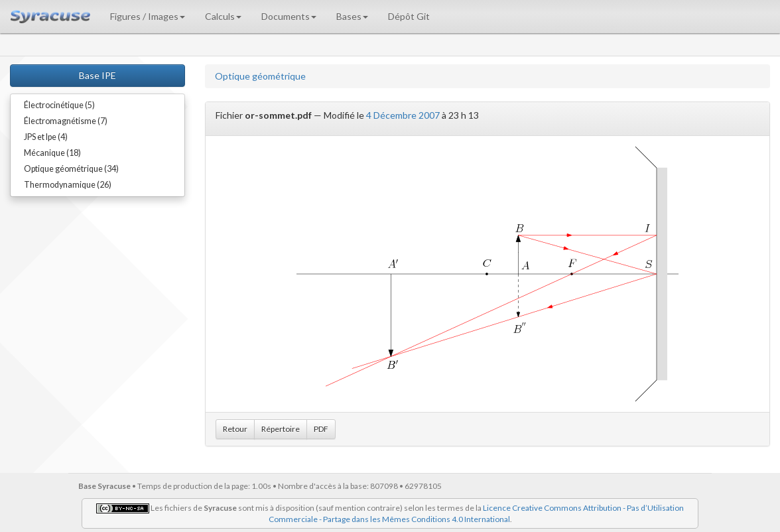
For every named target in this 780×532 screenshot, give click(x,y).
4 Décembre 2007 (403, 115)
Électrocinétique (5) (59, 105)
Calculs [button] (223, 16)
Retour (235, 429)
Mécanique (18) (52, 153)
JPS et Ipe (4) (46, 137)
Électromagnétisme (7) (66, 121)
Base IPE (97, 75)
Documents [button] (289, 16)
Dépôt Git (409, 16)
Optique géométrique (260, 76)
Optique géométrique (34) (71, 169)
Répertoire (281, 429)
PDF (321, 429)
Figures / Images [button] (148, 16)
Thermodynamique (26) (68, 185)
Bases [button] (352, 16)
